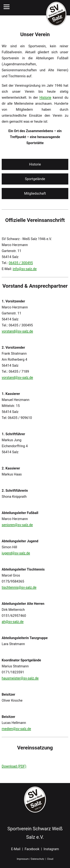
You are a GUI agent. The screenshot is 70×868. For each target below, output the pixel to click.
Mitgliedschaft (35, 193)
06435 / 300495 (21, 263)
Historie (45, 97)
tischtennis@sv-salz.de (19, 587)
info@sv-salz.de (25, 269)
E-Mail (16, 849)
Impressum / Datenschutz (30, 859)
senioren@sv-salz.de (17, 525)
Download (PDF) (14, 766)
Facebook (32, 849)
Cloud (50, 859)
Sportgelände (35, 179)
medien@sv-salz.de (16, 729)
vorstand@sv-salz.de (17, 331)
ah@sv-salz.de (13, 622)
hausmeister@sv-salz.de (20, 678)
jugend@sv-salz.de (16, 553)
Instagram (51, 849)
